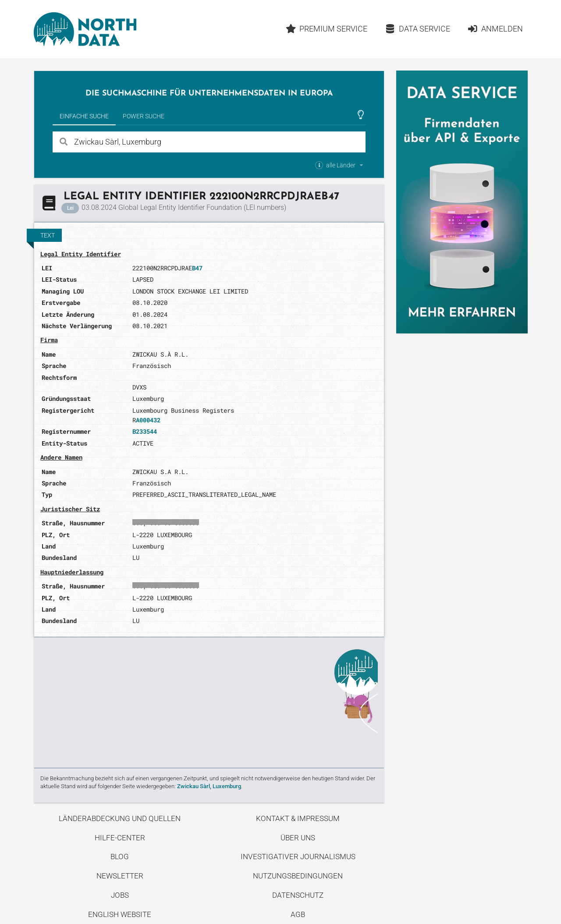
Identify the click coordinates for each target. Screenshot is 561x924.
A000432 (148, 420)
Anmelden (495, 29)
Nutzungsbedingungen (298, 876)
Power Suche (144, 116)
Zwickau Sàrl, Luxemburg (209, 786)
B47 (197, 268)
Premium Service (326, 29)
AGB (298, 914)
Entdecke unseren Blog (209, 701)
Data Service (417, 29)
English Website (120, 914)
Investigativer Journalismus (298, 857)
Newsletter (120, 876)
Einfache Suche (84, 116)
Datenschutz (298, 895)
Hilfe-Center (120, 838)
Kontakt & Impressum (298, 818)
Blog (120, 857)
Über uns (298, 838)
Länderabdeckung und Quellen (120, 818)
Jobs (120, 895)
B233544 (145, 431)
